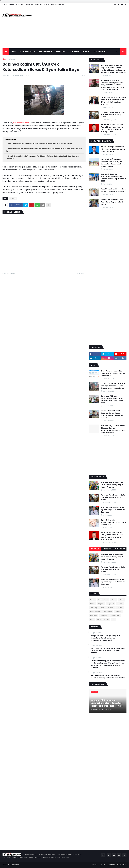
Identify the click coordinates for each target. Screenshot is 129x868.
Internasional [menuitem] (27, 52)
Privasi (46, 4)
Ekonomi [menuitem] (60, 52)
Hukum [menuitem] (86, 52)
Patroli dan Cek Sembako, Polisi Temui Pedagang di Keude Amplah (112, 485)
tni (113, 619)
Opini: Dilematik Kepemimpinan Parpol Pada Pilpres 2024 (113, 522)
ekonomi (13, 59)
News (114, 600)
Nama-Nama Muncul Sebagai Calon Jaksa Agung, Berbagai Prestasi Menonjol (112, 414)
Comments (120, 549)
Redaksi (38, 4)
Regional (111, 604)
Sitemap (19, 4)
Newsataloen (14, 865)
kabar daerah (95, 612)
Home (5, 4)
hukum (120, 608)
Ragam (101, 604)
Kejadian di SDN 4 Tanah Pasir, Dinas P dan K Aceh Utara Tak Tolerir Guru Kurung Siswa (112, 128)
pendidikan (115, 616)
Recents (108, 549)
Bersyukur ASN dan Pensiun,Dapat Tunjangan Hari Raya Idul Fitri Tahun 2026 (112, 400)
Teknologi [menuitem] (74, 52)
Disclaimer (29, 4)
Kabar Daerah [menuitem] (46, 52)
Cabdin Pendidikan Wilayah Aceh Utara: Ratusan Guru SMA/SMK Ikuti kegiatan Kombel (113, 101)
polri (92, 619)
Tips (102, 608)
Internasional (103, 600)
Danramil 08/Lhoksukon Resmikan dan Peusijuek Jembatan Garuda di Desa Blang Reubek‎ (113, 163)
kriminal (118, 612)
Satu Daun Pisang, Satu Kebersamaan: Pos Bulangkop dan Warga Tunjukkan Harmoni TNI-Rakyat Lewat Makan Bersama (108, 664)
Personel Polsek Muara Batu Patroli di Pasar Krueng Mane (113, 115)
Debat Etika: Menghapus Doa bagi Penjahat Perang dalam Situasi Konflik (108, 677)
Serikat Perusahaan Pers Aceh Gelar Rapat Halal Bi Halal (112, 202)
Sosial (120, 604)
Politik (92, 604)
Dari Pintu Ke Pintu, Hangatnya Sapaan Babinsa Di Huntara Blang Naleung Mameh (108, 650)
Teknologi (94, 608)
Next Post (81, 274)
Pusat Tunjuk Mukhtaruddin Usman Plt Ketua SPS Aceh (113, 190)
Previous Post (9, 274)
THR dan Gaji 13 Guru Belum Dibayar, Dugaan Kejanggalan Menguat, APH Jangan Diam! (113, 429)
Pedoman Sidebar (58, 4)
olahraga (104, 616)
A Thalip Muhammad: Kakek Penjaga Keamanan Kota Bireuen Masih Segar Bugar (113, 386)
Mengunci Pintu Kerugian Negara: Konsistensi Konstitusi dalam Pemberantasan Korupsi (105, 638)
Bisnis (92, 600)
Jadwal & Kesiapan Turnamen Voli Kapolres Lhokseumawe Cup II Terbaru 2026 (114, 178)
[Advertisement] (81, 28)
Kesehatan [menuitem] (100, 52)
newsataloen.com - (22, 123)
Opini (121, 600)
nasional (93, 616)
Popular (95, 549)
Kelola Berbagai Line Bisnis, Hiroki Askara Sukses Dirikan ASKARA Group (40, 143)
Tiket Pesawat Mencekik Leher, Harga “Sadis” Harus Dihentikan (113, 373)
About (12, 4)
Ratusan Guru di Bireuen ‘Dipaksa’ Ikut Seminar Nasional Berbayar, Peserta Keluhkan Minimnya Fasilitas (114, 69)
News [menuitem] (13, 52)
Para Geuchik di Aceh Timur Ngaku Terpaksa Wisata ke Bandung (113, 510)
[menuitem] (6, 52)
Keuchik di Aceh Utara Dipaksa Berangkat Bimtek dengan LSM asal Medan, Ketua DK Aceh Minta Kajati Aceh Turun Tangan (113, 85)
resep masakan (103, 619)
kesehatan (108, 612)
